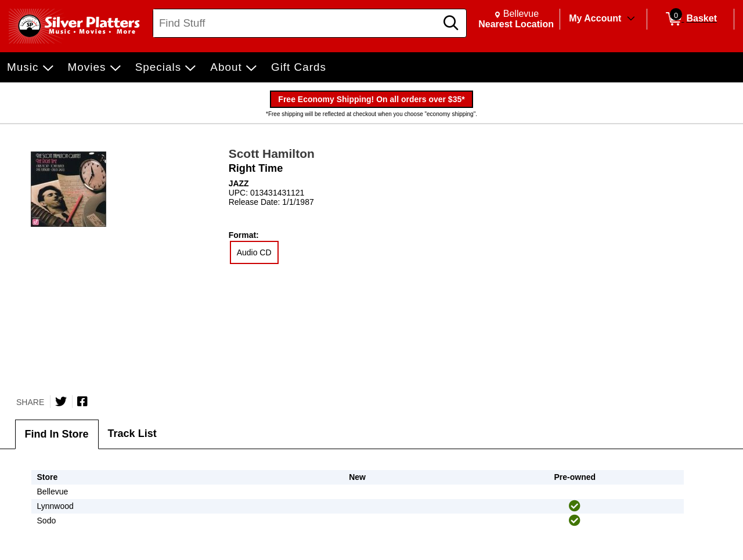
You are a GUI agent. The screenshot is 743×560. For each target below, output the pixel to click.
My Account (595, 18)
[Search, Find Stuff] (296, 23)
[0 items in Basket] (690, 19)
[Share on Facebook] (82, 402)
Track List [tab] (132, 433)
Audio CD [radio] (254, 252)
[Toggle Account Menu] (631, 19)
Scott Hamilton (272, 153)
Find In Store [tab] (57, 434)
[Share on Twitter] (61, 402)
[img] (575, 506)
